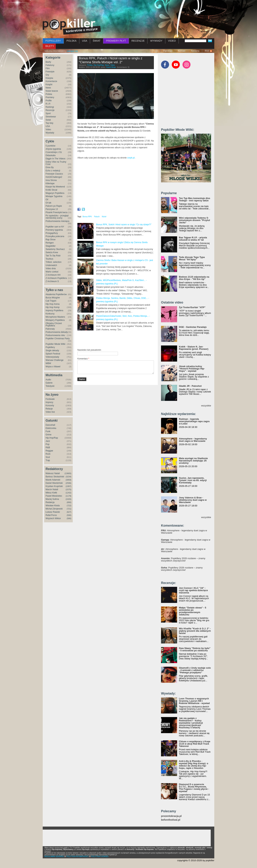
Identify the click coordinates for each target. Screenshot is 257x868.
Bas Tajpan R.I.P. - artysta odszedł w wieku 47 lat (193, 239)
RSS (207, 51)
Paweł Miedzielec (54, 496)
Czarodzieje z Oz (54, 152)
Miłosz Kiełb (51, 493)
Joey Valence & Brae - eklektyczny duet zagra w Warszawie (193, 500)
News (48, 88)
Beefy (48, 62)
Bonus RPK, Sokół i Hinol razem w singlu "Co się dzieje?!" (124, 225)
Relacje (49, 409)
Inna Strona (51, 180)
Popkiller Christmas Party (58, 339)
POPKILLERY (53, 41)
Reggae (49, 451)
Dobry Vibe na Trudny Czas (56, 163)
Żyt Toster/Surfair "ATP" (192, 307)
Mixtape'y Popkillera (55, 320)
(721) (69, 509)
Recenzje (50, 110)
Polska (49, 94)
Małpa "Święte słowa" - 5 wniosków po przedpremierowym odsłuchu (192, 611)
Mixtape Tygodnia (54, 196)
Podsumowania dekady (57, 332)
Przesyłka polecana (55, 236)
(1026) (68, 499)
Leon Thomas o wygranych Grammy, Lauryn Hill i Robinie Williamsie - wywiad (194, 701)
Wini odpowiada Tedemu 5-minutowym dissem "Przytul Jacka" (194, 220)
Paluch (97, 217)
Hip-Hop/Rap (52, 438)
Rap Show (50, 240)
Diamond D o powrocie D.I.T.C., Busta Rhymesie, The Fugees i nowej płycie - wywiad (194, 788)
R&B (48, 447)
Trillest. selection (54, 262)
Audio (48, 380)
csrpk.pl (131, 158)
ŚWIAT (97, 41)
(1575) (68, 489)
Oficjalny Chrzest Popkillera (54, 324)
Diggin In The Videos (55, 159)
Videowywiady (52, 357)
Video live (50, 412)
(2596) (68, 483)
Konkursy (50, 314)
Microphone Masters (55, 317)
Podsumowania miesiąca (57, 221)
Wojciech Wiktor (53, 518)
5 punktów (50, 146)
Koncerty (50, 406)
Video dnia (51, 268)
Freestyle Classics (54, 174)
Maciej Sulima (52, 499)
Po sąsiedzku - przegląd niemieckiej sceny (57, 217)
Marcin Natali (52, 489)
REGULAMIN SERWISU (54, 856)
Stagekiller (51, 246)
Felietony (50, 65)
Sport (48, 113)
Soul (48, 457)
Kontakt (182, 51)
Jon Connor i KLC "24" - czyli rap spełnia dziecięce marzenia (193, 590)
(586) (69, 518)
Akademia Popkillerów (56, 294)
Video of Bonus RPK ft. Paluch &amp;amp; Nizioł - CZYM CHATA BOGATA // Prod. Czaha (116, 184)
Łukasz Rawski (53, 512)
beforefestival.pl (171, 820)
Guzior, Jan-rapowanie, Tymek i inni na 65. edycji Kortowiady (193, 480)
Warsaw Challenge (55, 360)
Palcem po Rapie (54, 206)
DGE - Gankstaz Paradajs (193, 327)
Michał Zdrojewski (54, 509)
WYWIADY (156, 41)
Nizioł (104, 217)
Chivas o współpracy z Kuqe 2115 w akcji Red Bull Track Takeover (195, 744)
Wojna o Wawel (53, 367)
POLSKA (71, 41)
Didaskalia (50, 155)
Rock (48, 454)
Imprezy (49, 402)
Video (48, 130)
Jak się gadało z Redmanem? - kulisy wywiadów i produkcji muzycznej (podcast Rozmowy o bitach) (191, 723)
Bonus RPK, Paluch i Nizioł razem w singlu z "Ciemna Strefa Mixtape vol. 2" (111, 60)
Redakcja (50, 502)
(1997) (68, 486)
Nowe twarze (52, 91)
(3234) (68, 477)
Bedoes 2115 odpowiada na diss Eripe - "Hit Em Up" (194, 278)
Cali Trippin (51, 301)
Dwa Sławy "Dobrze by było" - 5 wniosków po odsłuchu (195, 649)
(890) (69, 502)
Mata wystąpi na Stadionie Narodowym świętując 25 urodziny (193, 461)
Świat (48, 120)
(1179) (68, 496)
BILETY (50, 46)
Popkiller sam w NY (55, 227)
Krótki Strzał (51, 190)
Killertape (50, 183)
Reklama (195, 51)
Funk (48, 431)
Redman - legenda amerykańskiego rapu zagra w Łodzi (194, 421)
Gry (47, 75)
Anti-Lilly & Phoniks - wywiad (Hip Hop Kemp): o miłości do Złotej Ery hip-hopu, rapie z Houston (194, 765)
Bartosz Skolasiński (55, 477)
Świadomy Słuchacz (55, 249)
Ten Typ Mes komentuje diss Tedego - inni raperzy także (195, 199)
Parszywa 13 (52, 209)
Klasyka (49, 78)
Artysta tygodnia (53, 149)
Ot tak (48, 203)
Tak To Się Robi (53, 256)
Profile (49, 101)
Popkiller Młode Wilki (55, 344)
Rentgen (50, 243)
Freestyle (50, 72)
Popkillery (50, 347)
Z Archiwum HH (53, 275)
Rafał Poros (51, 515)
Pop (47, 444)
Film (48, 68)
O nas (155, 51)
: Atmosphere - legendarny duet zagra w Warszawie (184, 532)
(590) (69, 515)
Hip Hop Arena (53, 304)
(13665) (68, 473)
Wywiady (50, 133)
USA (85, 41)
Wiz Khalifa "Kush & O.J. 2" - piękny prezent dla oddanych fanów (195, 631)
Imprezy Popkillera (54, 310)
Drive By (50, 167)
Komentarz (83, 359)
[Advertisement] (128, 10)
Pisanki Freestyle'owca (56, 212)
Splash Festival (53, 354)
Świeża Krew (52, 252)
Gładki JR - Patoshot (190, 386)
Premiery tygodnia (54, 230)
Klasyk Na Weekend (55, 187)
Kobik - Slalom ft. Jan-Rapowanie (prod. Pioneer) (194, 348)
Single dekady (52, 350)
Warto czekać (52, 272)
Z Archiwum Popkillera (56, 278)
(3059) (68, 480)
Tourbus (49, 259)
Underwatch (51, 265)
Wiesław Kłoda (53, 506)
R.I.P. (48, 104)
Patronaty (168, 51)
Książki (49, 84)
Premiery (50, 97)
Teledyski (50, 386)
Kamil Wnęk (111, 67)
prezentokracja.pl (171, 816)
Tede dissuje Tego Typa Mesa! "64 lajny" (192, 258)
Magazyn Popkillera (55, 193)
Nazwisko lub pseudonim (89, 350)
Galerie (49, 383)
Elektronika (51, 428)
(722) (69, 506)
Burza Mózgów (53, 298)
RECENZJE (138, 41)
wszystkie (206, 406)
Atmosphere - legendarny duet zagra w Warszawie (193, 440)
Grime (49, 435)
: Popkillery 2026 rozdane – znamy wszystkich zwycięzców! (183, 559)
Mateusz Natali (53, 473)
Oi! (47, 200)
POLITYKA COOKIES (100, 856)
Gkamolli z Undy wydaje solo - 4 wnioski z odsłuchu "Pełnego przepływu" (195, 670)
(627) (69, 512)
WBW (48, 363)
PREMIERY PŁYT (116, 41)
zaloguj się (72, 51)
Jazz (48, 441)
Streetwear (51, 117)
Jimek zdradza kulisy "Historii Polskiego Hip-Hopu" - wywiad (192, 369)
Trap (48, 460)
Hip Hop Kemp (53, 307)
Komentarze (51, 81)
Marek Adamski (53, 480)
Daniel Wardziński (54, 483)
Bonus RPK (87, 217)
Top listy (49, 123)
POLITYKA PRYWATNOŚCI (78, 856)
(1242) (68, 493)
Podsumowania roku (55, 335)
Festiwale (50, 399)
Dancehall (50, 425)
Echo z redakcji (53, 171)
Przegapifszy (52, 233)
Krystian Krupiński (54, 486)
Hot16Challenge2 (54, 177)
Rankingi (50, 107)
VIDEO (172, 41)
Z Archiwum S (52, 281)
